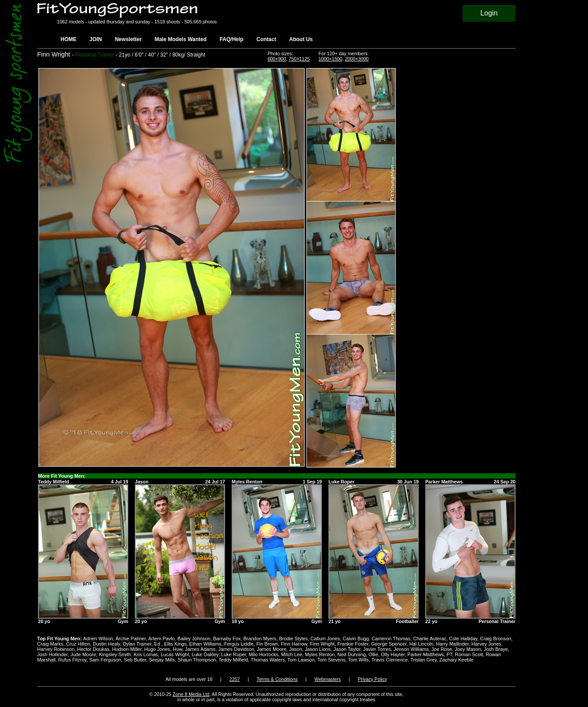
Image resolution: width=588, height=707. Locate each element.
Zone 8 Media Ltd (191, 694)
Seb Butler (135, 660)
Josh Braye (496, 649)
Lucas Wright (175, 654)
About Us (301, 39)
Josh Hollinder (52, 654)
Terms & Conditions (277, 679)
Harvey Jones (486, 644)
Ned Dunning (351, 654)
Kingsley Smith (115, 654)
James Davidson (236, 649)
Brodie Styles (293, 639)
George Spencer (389, 644)
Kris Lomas (146, 654)
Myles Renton (320, 654)
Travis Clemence (389, 660)
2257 (235, 679)
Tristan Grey (423, 660)
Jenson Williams (411, 649)
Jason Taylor (347, 649)
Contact (266, 39)
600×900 (277, 59)
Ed (158, 644)
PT (449, 654)
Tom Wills (358, 660)
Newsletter (128, 39)
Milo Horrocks (263, 654)
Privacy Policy (372, 679)
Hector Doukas (94, 649)
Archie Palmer (130, 639)
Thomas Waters (268, 660)
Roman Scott (469, 654)
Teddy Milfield (233, 660)
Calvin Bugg (356, 639)
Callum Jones (325, 639)
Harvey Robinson (56, 649)
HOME (69, 39)
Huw (178, 649)
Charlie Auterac (430, 639)
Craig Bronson (496, 639)
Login (489, 13)
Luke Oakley (205, 654)
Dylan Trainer (137, 644)
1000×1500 (331, 59)
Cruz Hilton (78, 644)
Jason (296, 649)
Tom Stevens (332, 660)
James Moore (272, 649)
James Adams (200, 649)
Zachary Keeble (456, 660)
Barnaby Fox (227, 639)
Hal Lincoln (421, 644)
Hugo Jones (157, 649)
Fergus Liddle (239, 644)
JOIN (95, 39)
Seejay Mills (162, 660)
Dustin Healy (107, 644)
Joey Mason (468, 649)
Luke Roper (233, 654)
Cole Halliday (463, 639)
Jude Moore (83, 654)
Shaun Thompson (197, 660)
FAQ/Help (232, 39)
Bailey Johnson (194, 639)
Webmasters (328, 679)
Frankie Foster (353, 644)
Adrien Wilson (98, 639)
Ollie (373, 654)
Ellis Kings (175, 644)
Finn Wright (322, 644)
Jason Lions (318, 649)
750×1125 (299, 59)
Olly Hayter (393, 654)
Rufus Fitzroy (73, 660)
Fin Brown (267, 644)
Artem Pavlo (161, 639)
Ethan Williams (205, 644)
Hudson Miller (127, 649)
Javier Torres (377, 649)
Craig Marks (50, 644)
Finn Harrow (294, 644)
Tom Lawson (301, 660)
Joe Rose (442, 649)
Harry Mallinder (452, 644)
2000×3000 (357, 59)
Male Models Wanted (181, 39)
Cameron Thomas (391, 639)
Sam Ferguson (105, 660)
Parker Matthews (426, 654)
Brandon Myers (260, 639)
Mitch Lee (292, 654)
